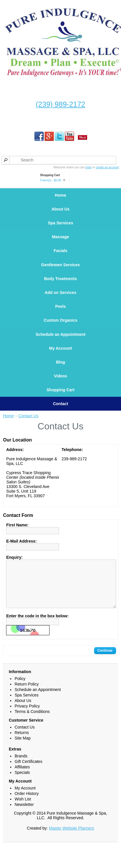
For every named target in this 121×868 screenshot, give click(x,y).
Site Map (22, 765)
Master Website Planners (71, 855)
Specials (22, 799)
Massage (60, 240)
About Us (60, 211)
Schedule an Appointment (60, 346)
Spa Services (60, 226)
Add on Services (60, 300)
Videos (60, 391)
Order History (26, 820)
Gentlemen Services (60, 270)
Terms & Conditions (32, 738)
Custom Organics (61, 330)
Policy (20, 705)
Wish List (23, 826)
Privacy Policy (27, 733)
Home (61, 196)
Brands (21, 783)
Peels (61, 315)
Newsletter (24, 831)
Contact (60, 421)
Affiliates (22, 794)
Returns (22, 759)
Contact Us (28, 434)
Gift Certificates (28, 788)
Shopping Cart (60, 406)
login (88, 167)
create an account (107, 167)
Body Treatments (60, 285)
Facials (60, 255)
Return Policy (26, 711)
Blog (60, 376)
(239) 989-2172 (61, 104)
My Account (61, 361)
